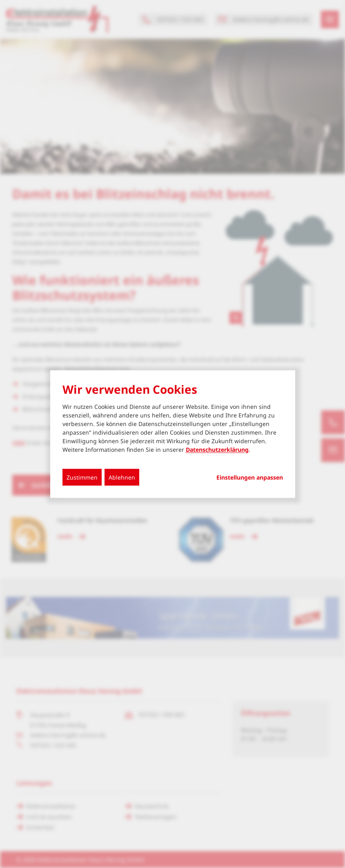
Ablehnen (122, 477)
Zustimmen (82, 477)
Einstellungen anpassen (250, 478)
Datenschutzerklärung (217, 450)
